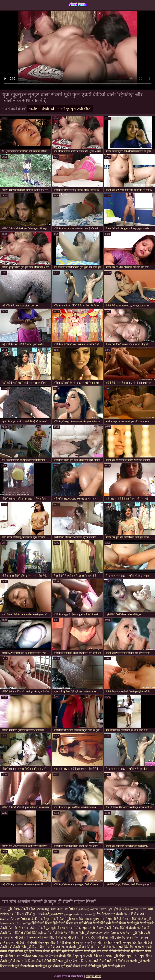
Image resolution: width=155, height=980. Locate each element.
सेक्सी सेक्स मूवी (78, 928)
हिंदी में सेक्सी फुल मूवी (43, 928)
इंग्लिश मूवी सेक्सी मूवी (132, 956)
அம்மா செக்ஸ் (48, 956)
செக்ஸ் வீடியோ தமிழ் (16, 923)
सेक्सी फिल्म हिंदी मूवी (77, 933)
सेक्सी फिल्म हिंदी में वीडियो (16, 933)
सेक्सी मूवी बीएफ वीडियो (99, 943)
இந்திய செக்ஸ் (129, 909)
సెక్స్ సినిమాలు (55, 914)
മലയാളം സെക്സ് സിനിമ (56, 909)
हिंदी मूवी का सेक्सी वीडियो (48, 933)
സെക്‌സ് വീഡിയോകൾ (107, 933)
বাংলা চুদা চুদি (109, 909)
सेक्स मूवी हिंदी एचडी (138, 933)
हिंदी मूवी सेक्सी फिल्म (113, 923)
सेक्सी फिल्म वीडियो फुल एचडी (27, 914)
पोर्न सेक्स (62, 928)
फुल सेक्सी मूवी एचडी (60, 966)
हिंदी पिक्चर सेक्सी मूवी (42, 951)
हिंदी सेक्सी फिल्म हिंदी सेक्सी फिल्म (53, 923)
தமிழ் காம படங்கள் (78, 914)
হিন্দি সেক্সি (22, 928)
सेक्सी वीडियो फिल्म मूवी (110, 947)
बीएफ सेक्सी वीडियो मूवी (14, 937)
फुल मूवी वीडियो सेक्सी (87, 923)
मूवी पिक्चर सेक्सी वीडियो (22, 909)
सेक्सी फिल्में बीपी (139, 928)
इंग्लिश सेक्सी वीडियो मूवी (15, 943)
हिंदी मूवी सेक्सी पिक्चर (70, 951)
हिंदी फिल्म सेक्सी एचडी (138, 947)
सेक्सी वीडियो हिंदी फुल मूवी (52, 961)
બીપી (3, 909)
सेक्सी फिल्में (58, 919)
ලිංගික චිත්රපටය (104, 914)
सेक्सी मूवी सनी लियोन (82, 947)
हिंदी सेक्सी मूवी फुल (113, 966)
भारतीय (33, 109)
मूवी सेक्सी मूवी (103, 961)
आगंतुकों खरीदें (93, 976)
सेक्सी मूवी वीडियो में (112, 919)
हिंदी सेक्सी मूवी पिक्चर (131, 951)
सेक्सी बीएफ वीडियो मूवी (14, 951)
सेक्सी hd (48, 109)
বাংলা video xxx (26, 956)
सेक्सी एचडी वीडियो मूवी (87, 966)
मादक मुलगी (93, 919)
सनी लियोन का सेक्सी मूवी (127, 961)
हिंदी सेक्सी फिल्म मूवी (72, 943)
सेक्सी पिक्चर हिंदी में (116, 928)
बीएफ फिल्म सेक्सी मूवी (33, 966)
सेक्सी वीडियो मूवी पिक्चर (76, 937)
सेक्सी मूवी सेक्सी (137, 923)
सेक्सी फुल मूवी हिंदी (126, 943)
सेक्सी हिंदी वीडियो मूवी (138, 919)
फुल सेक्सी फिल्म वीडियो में (45, 937)
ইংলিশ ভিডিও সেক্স (81, 961)
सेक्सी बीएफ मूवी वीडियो (44, 943)
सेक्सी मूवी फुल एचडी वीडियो (75, 109)
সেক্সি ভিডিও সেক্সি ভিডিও (132, 937)
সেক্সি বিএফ (96, 928)
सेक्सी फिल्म (78, 4)
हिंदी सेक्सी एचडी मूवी (106, 956)
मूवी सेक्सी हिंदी (76, 919)
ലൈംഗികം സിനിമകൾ (17, 919)
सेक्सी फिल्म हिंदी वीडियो (130, 914)
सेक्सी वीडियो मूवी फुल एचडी (76, 956)
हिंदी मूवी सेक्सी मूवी (103, 937)
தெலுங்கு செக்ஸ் (88, 909)
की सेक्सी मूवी (43, 919)
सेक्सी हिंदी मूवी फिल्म (26, 947)
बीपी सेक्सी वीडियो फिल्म (54, 947)
